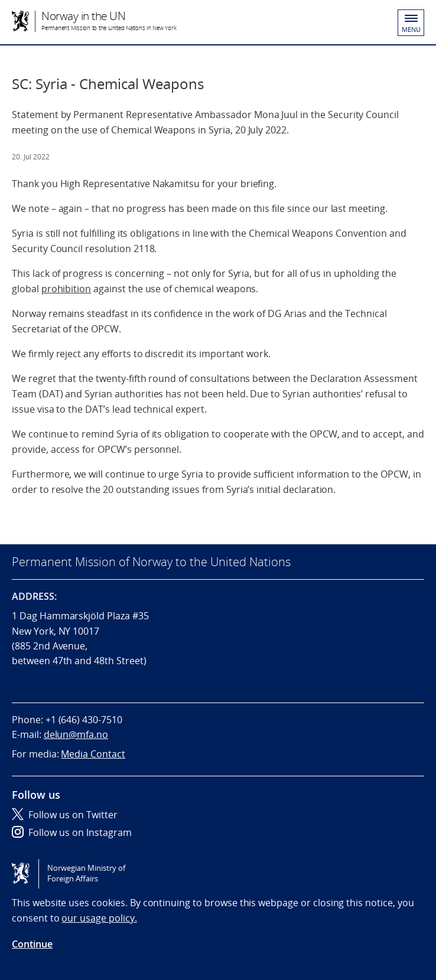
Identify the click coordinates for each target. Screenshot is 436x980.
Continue (32, 944)
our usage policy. (99, 918)
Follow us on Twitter (65, 815)
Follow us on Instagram (72, 832)
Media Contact (93, 754)
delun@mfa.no (76, 734)
